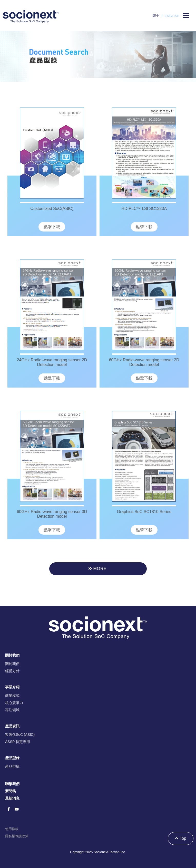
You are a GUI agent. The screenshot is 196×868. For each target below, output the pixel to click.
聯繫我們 (12, 784)
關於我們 (12, 664)
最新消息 (12, 798)
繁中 (156, 16)
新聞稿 (11, 791)
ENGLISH (172, 16)
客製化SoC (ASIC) (20, 735)
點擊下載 (52, 227)
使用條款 (12, 829)
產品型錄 (12, 766)
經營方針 (12, 671)
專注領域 (12, 710)
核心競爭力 (14, 703)
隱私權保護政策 (17, 836)
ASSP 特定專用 (18, 742)
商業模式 (12, 696)
